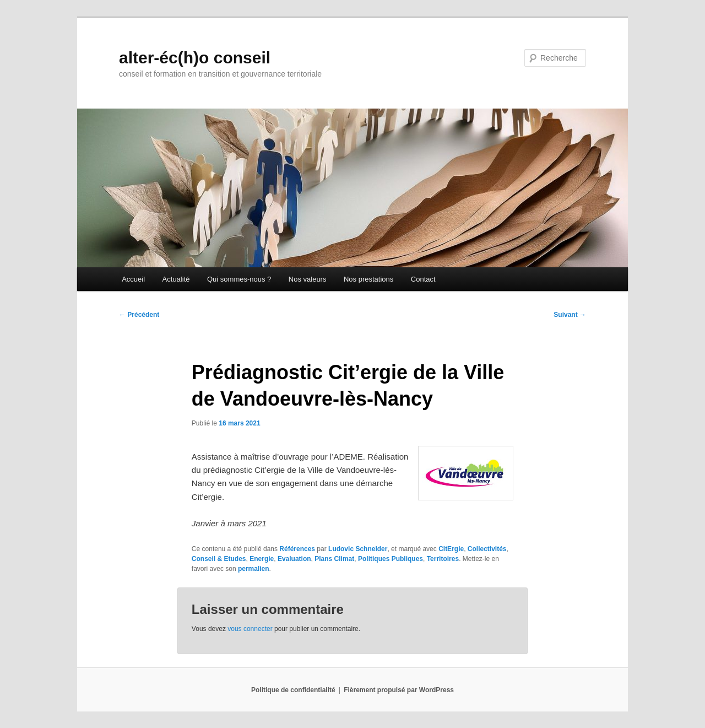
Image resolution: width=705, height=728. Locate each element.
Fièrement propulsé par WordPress (399, 690)
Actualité (176, 279)
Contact (423, 279)
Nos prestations (368, 279)
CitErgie (451, 549)
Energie (262, 559)
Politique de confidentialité (293, 690)
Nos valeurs (308, 279)
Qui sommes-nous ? (239, 279)
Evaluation (294, 559)
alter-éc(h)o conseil (195, 58)
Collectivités (487, 549)
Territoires (443, 559)
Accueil (133, 279)
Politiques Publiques (391, 559)
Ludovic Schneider (358, 549)
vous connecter (250, 629)
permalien (254, 569)
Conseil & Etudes (219, 559)
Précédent (139, 315)
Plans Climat (334, 559)
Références (297, 549)
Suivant (570, 315)
